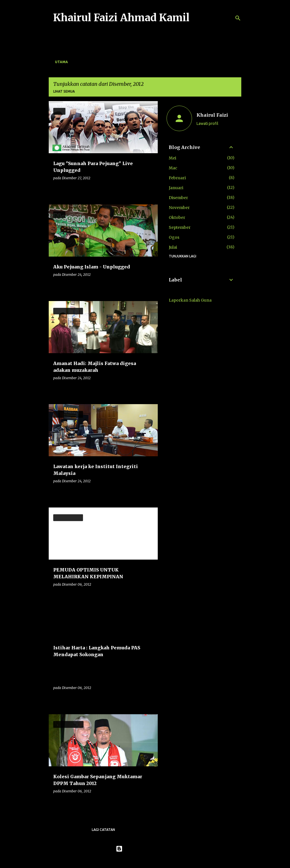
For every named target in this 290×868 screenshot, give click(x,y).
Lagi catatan (103, 830)
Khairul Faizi (212, 115)
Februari (177, 178)
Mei (172, 158)
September (180, 227)
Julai (173, 247)
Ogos (174, 237)
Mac (173, 168)
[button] (150, 190)
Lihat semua (64, 91)
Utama (61, 62)
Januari (176, 188)
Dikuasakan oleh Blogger (145, 849)
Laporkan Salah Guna (190, 300)
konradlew (157, 860)
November (179, 208)
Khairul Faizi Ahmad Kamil (121, 18)
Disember (178, 198)
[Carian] (238, 18)
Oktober (177, 217)
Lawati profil (207, 123)
